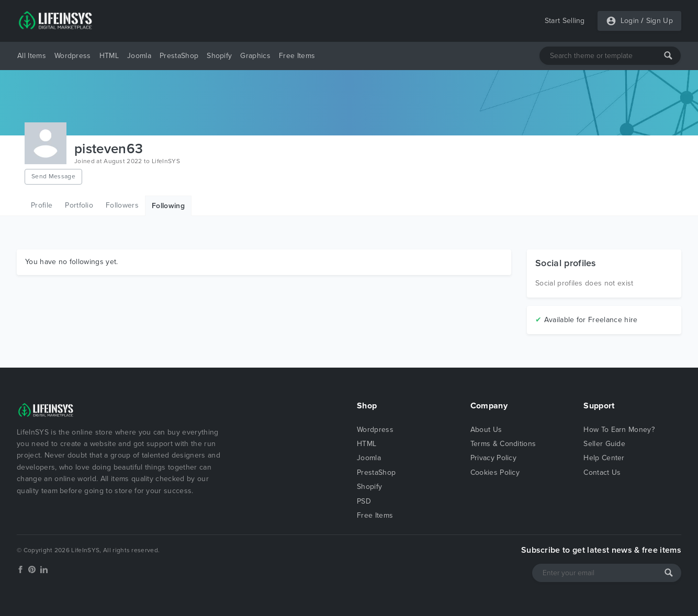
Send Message (53, 176)
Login (630, 21)
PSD (364, 501)
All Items (32, 56)
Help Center (604, 458)
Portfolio (79, 205)
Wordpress (73, 56)
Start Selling (565, 21)
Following (168, 206)
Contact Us (602, 472)
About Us (486, 430)
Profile (42, 205)
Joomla (139, 56)
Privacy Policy (493, 458)
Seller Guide (604, 444)
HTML (109, 56)
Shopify (219, 56)
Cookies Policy (495, 472)
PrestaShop (179, 56)
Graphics (255, 56)
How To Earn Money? (619, 430)
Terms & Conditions (503, 444)
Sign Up (660, 21)
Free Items (297, 56)
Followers (122, 205)
